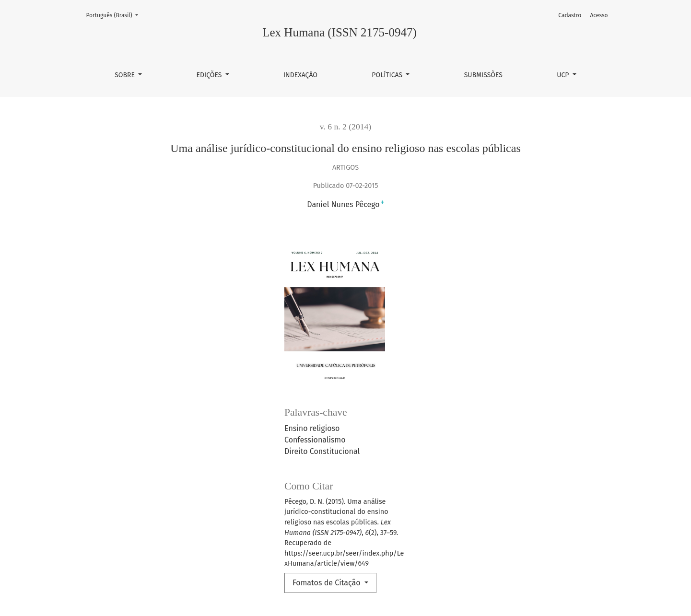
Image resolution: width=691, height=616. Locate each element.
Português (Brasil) (115, 15)
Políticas (388, 75)
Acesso (599, 15)
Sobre (126, 75)
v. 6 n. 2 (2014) (345, 127)
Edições (210, 75)
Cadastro (570, 15)
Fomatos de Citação (328, 583)
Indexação (300, 75)
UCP (564, 75)
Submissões (483, 75)
